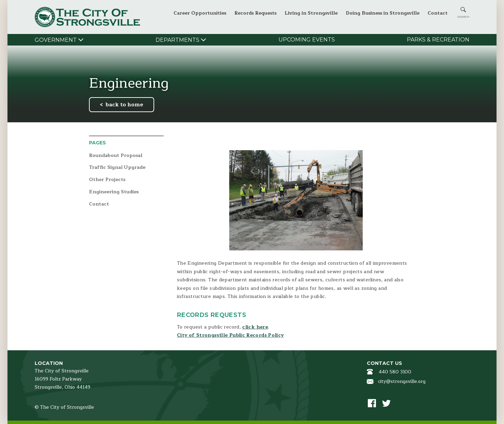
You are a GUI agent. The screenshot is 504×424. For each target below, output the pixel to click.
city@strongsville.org (402, 381)
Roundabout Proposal (116, 156)
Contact (438, 13)
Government (56, 40)
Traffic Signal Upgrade (117, 168)
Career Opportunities (200, 13)
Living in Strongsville (311, 13)
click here (255, 327)
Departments (177, 40)
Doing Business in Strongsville (383, 13)
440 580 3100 (395, 372)
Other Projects (107, 180)
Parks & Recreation (438, 40)
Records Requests (255, 13)
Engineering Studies (114, 192)
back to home (124, 105)
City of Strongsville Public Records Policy (230, 335)
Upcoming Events (307, 40)
